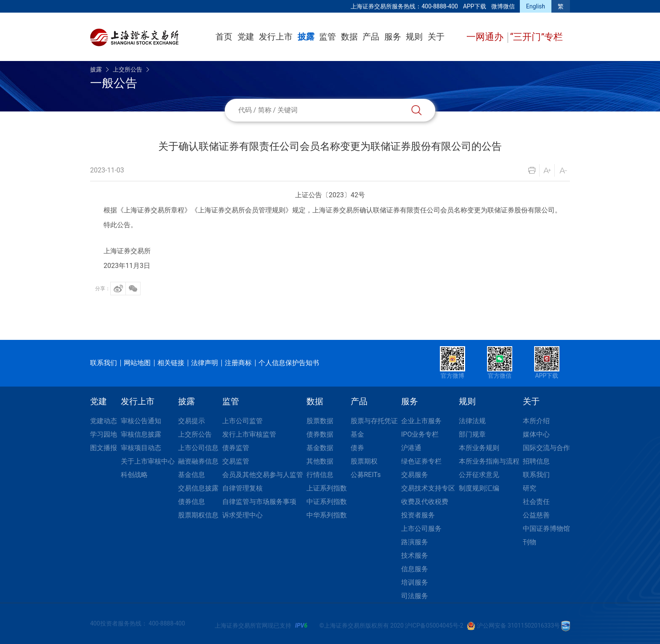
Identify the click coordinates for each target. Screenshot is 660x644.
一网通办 (486, 37)
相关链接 (171, 363)
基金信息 (192, 475)
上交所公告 (128, 69)
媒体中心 (536, 434)
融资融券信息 (198, 461)
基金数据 (320, 448)
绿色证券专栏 (421, 461)
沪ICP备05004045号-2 (434, 625)
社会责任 (536, 502)
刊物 (530, 542)
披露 (306, 37)
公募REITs (366, 475)
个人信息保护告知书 (289, 363)
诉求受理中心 (242, 515)
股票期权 (364, 461)
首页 (224, 37)
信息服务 (415, 569)
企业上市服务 (421, 421)
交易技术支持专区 (428, 488)
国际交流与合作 (546, 448)
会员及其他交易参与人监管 (263, 475)
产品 (371, 37)
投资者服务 (418, 515)
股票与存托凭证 (374, 421)
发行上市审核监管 (249, 434)
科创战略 (134, 475)
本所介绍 (536, 421)
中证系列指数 (327, 502)
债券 (357, 448)
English (536, 6)
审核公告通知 (141, 421)
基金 (357, 434)
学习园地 (104, 434)
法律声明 (205, 363)
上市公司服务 (421, 529)
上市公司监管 (242, 421)
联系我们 (104, 363)
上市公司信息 (198, 448)
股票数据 (320, 421)
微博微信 (503, 6)
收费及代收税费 (425, 502)
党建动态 (104, 421)
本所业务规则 (479, 448)
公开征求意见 (479, 475)
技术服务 (415, 555)
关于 (436, 37)
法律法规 (472, 421)
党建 (246, 37)
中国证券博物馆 (546, 529)
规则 (414, 37)
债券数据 (320, 434)
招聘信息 (536, 461)
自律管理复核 (242, 488)
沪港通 (411, 448)
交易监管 (236, 461)
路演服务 (415, 542)
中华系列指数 (327, 515)
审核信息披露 (141, 434)
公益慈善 (536, 515)
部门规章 (472, 434)
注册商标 (238, 363)
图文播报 (104, 448)
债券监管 (236, 448)
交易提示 (192, 421)
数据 (349, 37)
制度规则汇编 (479, 488)
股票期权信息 (198, 515)
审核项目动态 (141, 448)
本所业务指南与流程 (489, 461)
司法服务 (415, 596)
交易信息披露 (198, 488)
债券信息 (192, 502)
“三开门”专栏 (537, 37)
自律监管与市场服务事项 (259, 502)
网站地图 (137, 363)
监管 (327, 37)
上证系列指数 (327, 488)
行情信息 (320, 475)
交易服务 (415, 475)
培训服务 (415, 582)
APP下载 (475, 6)
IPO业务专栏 (420, 434)
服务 (393, 37)
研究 (530, 488)
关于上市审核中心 (148, 461)
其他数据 (320, 461)
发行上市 (276, 37)
